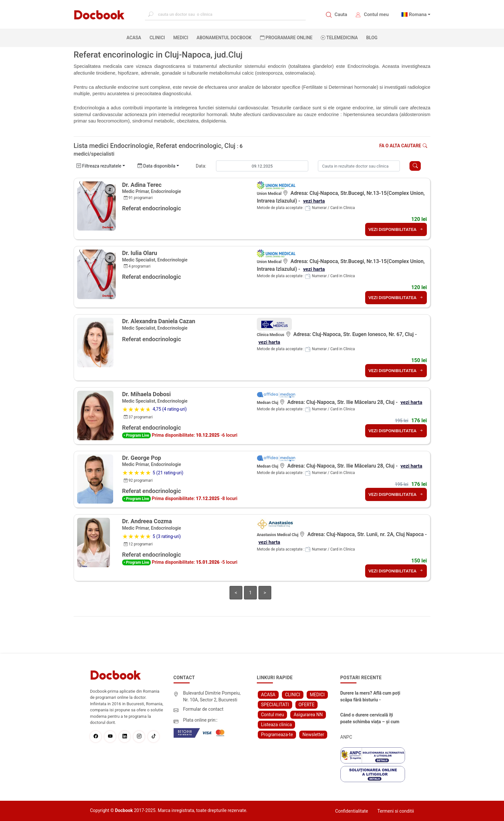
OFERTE (307, 704)
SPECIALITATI (275, 704)
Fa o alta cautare (403, 146)
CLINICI (157, 38)
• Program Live (136, 435)
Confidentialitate (352, 811)
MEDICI (181, 38)
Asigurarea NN (308, 714)
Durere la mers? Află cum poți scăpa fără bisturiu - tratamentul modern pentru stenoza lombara (370, 697)
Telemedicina (339, 38)
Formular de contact (203, 709)
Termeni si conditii (396, 811)
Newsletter (313, 734)
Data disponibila (157, 166)
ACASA (135, 37)
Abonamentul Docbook (224, 38)
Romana (418, 14)
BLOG (372, 38)
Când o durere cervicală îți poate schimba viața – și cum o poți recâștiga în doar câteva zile (371, 718)
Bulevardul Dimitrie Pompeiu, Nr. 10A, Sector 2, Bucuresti (212, 696)
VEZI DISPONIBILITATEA (395, 229)
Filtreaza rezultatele (99, 166)
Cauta (341, 14)
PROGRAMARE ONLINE (286, 38)
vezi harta (314, 201)
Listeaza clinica (276, 724)
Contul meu (376, 14)
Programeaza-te (277, 734)
